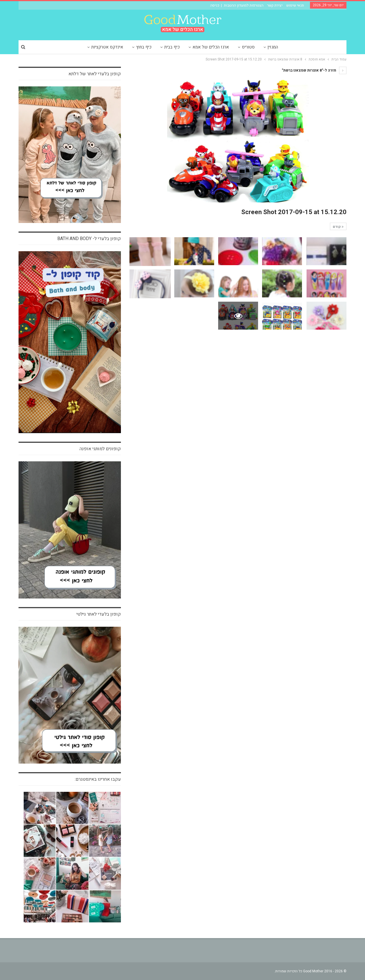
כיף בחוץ (144, 47)
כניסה (215, 5)
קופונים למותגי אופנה (100, 449)
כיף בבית (172, 47)
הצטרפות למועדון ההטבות (244, 5)
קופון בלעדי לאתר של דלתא (95, 74)
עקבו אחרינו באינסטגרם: (98, 779)
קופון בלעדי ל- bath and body (89, 239)
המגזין (273, 47)
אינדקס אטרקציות (107, 47)
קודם (338, 227)
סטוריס (248, 47)
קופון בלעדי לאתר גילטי (99, 614)
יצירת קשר (275, 5)
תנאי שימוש (295, 5)
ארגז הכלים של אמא (211, 47)
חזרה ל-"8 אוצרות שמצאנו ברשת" (314, 70)
